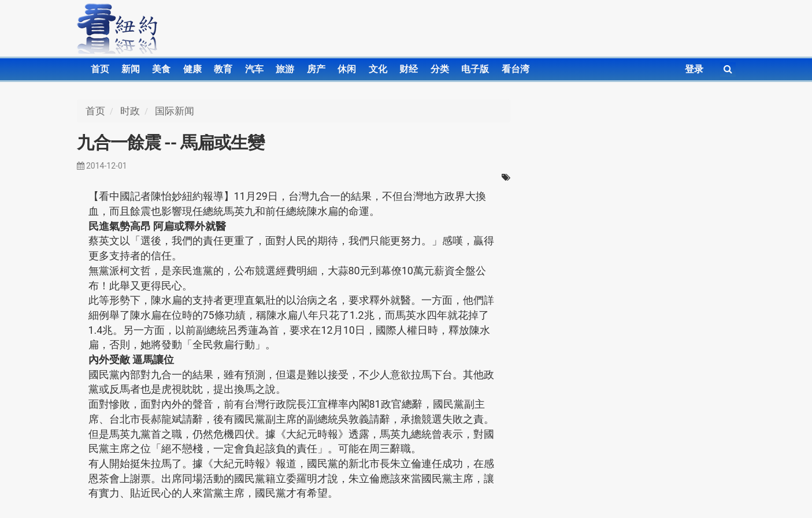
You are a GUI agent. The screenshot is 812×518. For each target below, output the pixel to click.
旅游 (285, 69)
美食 (161, 69)
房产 (316, 69)
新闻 (131, 69)
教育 (223, 69)
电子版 (475, 69)
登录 (694, 69)
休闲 (347, 69)
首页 (100, 69)
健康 (192, 69)
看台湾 (516, 69)
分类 (440, 69)
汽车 (254, 69)
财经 (409, 69)
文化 (378, 69)
